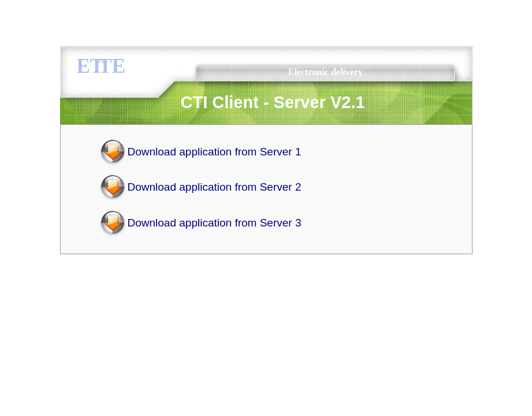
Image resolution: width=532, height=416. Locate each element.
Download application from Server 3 (215, 223)
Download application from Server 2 (215, 187)
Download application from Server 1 (215, 152)
